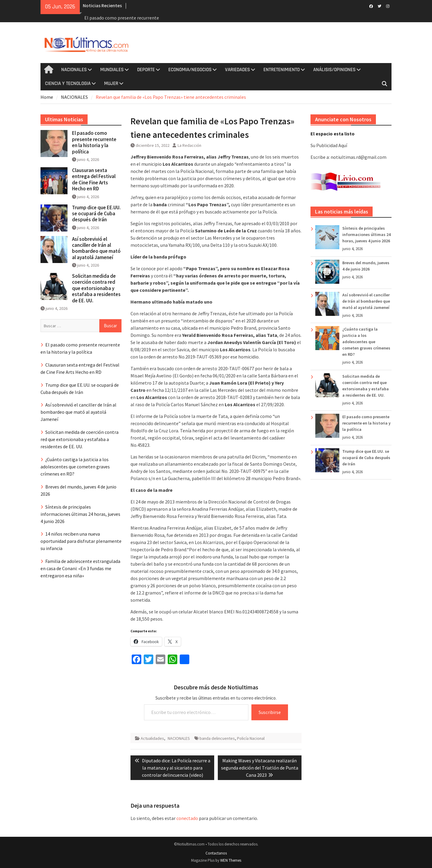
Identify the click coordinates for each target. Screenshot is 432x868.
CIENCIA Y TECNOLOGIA (68, 83)
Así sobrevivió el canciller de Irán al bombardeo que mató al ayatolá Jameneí (366, 301)
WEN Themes (231, 860)
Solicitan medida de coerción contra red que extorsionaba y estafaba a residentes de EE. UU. (96, 288)
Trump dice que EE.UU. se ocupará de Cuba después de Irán (366, 458)
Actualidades (152, 738)
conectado (187, 818)
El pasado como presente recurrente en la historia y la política (366, 423)
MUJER (111, 83)
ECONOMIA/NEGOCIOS (190, 70)
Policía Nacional (251, 738)
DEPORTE (146, 70)
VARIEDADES (237, 70)
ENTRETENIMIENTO (282, 70)
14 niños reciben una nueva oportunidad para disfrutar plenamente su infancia (81, 541)
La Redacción (189, 145)
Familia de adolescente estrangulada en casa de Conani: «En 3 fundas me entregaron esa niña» (80, 568)
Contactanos (216, 853)
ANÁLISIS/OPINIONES (334, 70)
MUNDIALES (112, 70)
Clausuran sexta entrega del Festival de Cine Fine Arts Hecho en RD (94, 179)
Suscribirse (270, 712)
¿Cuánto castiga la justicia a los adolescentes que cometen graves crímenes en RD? (366, 342)
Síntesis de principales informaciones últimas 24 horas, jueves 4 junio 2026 (366, 234)
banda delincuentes (217, 738)
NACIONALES (74, 70)
